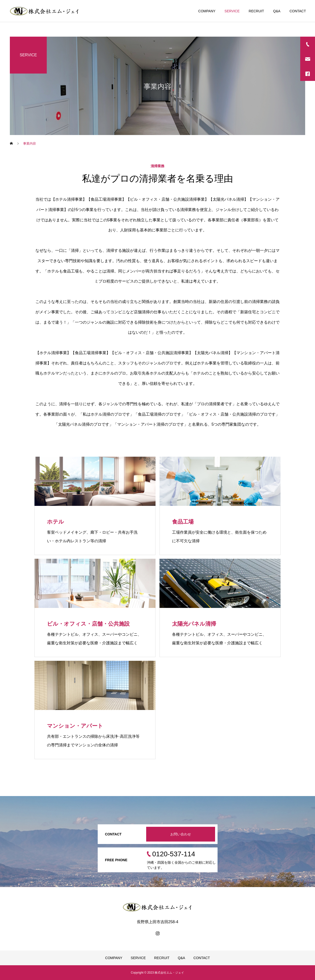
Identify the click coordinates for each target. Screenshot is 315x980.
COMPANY (207, 11)
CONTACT (298, 11)
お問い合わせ (181, 834)
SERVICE (232, 11)
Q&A (277, 11)
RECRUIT (256, 11)
